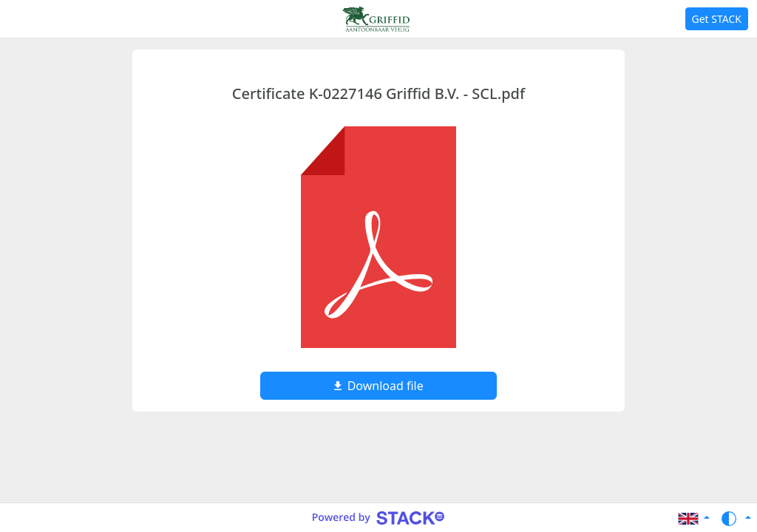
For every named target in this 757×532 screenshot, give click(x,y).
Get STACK (717, 19)
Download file (378, 386)
